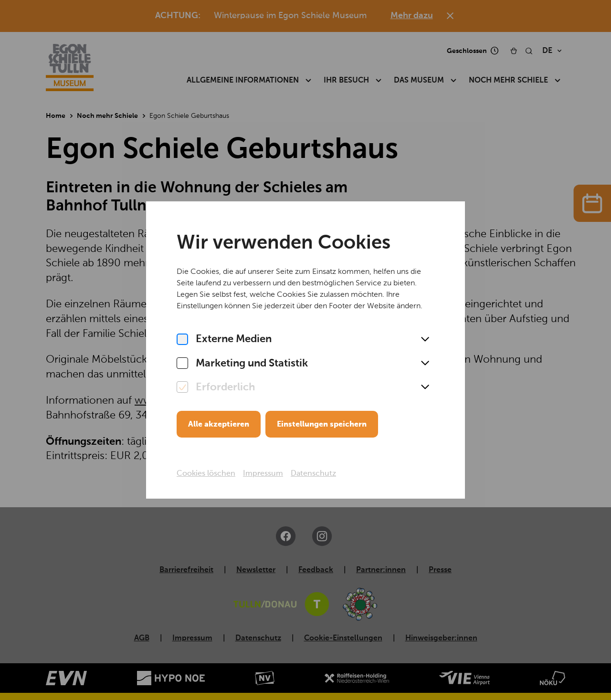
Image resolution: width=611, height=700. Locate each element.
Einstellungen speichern (322, 425)
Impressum (263, 474)
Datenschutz (313, 474)
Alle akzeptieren (219, 425)
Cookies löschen (206, 474)
